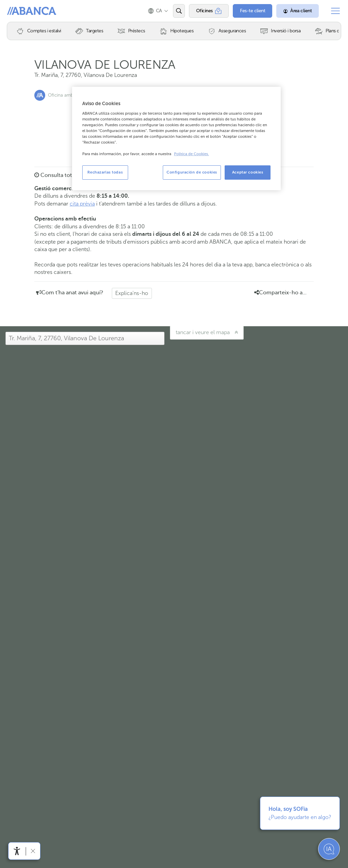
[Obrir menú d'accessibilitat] (17, 851)
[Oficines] (209, 11)
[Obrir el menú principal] (335, 11)
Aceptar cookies (248, 172)
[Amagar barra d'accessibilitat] (33, 851)
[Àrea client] (298, 11)
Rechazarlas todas (105, 172)
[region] (176, 138)
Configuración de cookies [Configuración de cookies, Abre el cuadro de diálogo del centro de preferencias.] (192, 172)
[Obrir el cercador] (179, 11)
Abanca (17, 11)
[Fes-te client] (253, 11)
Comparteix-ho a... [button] (280, 293)
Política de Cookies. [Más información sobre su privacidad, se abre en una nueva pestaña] (192, 154)
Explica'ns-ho (132, 293)
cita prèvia (82, 204)
